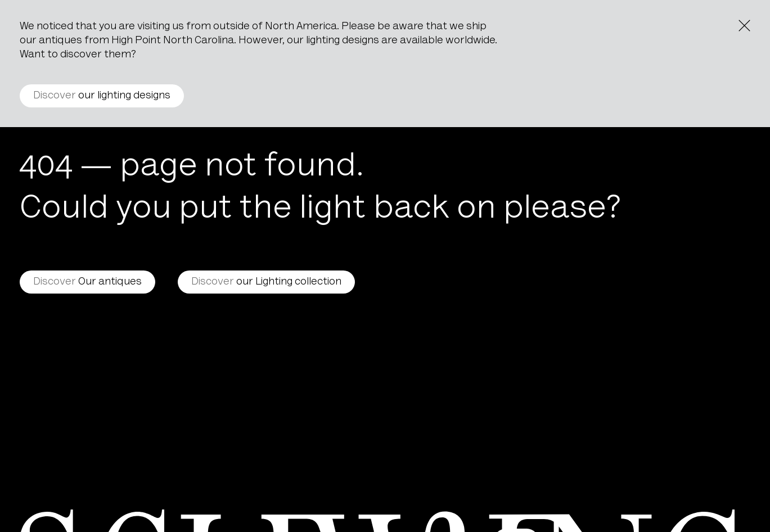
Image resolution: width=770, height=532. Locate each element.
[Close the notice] (744, 26)
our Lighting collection (266, 282)
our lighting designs (102, 96)
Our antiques (87, 282)
